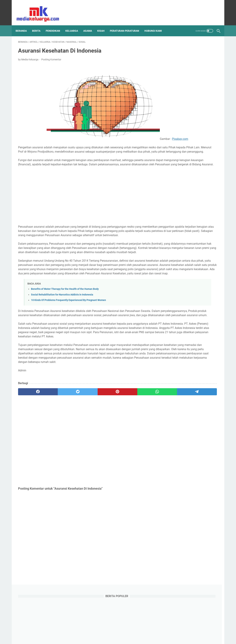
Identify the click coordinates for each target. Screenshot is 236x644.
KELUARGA (74, 25)
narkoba (200, 471)
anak (192, 465)
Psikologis (206, 445)
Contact (150, 631)
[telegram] (139, 431)
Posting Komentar (51, 56)
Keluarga (201, 406)
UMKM (209, 458)
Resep (179, 451)
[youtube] (210, 10)
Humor (183, 399)
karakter (171, 471)
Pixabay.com (85, 140)
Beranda (24, 25)
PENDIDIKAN (55, 25)
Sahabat (191, 451)
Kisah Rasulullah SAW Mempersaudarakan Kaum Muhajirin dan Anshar (191, 142)
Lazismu (204, 419)
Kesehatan (172, 412)
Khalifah (187, 412)
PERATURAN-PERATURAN (127, 25)
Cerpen (192, 386)
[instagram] (216, 10)
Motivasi (200, 425)
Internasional (174, 406)
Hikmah (171, 399)
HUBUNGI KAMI (156, 25)
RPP (169, 451)
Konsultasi (190, 419)
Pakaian (182, 438)
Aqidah (206, 379)
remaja (212, 478)
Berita (181, 386)
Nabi (212, 425)
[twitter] (204, 10)
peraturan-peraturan (193, 478)
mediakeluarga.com (124, 639)
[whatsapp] (112, 431)
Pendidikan (191, 445)
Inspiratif (196, 399)
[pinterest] (85, 431)
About (161, 631)
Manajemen (173, 425)
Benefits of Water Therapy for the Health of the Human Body (65, 315)
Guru (183, 392)
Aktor (182, 379)
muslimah (185, 471)
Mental (188, 425)
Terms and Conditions (111, 631)
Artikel (170, 386)
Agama (171, 379)
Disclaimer (90, 631)
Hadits (194, 392)
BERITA (39, 25)
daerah (203, 465)
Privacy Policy (134, 631)
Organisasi (201, 432)
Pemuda (195, 438)
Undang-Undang (176, 465)
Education (206, 386)
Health (205, 392)
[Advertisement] (85, 205)
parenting (172, 478)
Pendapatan (173, 445)
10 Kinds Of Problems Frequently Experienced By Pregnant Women (68, 326)
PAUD (170, 438)
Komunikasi (173, 419)
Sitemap (76, 631)
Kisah (199, 412)
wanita (181, 484)
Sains (203, 451)
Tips (187, 458)
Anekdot (194, 379)
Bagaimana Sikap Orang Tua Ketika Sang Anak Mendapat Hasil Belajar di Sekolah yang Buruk (191, 303)
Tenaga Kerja (174, 458)
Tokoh (197, 458)
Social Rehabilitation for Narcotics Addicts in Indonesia (62, 321)
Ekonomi (171, 392)
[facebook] (198, 10)
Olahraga (186, 432)
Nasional (171, 432)
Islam (188, 406)
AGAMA (90, 25)
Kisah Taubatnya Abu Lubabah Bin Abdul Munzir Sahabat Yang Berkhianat (189, 277)
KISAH (103, 25)
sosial (170, 484)
